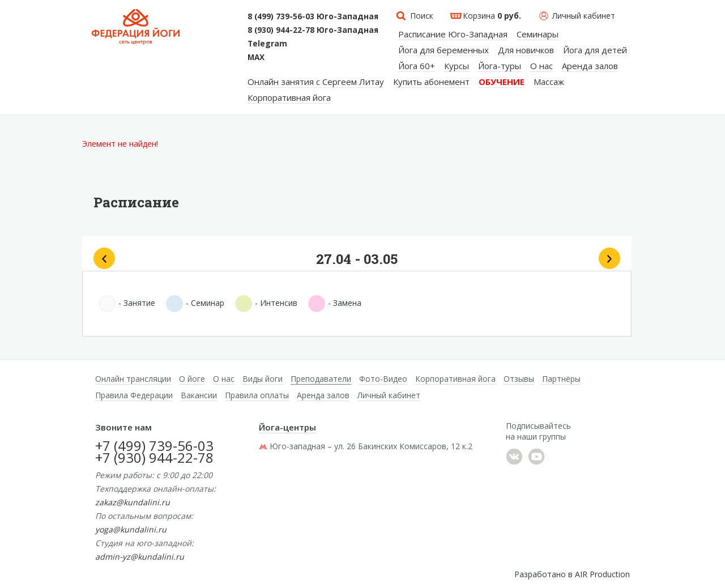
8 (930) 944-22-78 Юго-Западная (313, 30)
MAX (256, 57)
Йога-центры (287, 427)
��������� (514, 457)
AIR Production (602, 574)
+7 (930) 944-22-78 (154, 457)
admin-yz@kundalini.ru (140, 557)
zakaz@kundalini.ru (133, 502)
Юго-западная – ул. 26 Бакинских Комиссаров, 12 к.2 (366, 446)
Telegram (267, 44)
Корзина (492, 16)
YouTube (536, 457)
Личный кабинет (584, 16)
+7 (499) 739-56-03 (154, 446)
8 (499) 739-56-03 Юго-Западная (313, 16)
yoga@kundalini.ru (131, 529)
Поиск (422, 16)
